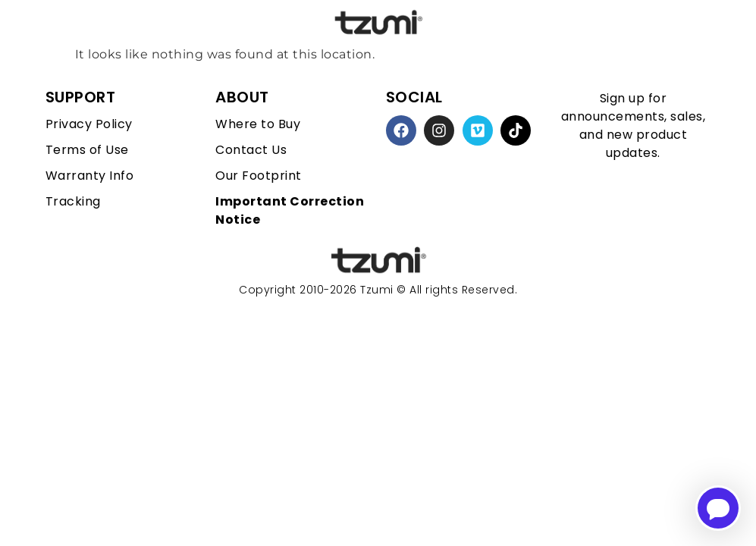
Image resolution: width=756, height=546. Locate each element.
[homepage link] (378, 260)
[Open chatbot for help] (718, 508)
